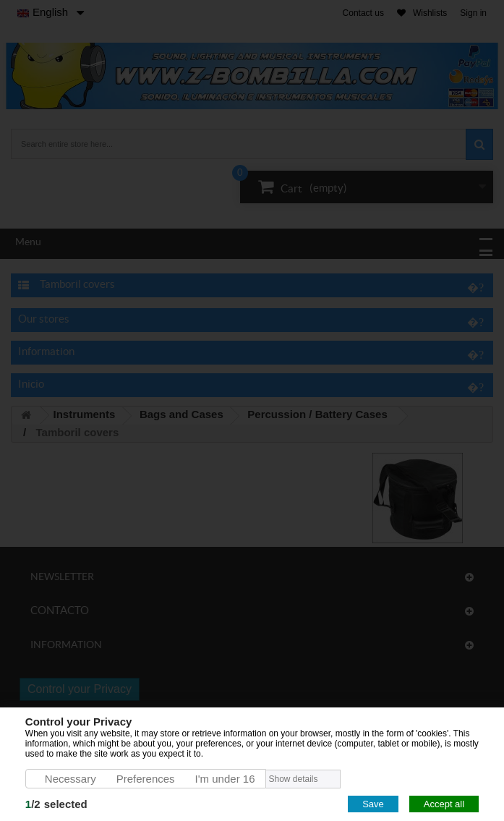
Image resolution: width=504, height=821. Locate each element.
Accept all (444, 804)
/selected (56, 804)
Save (373, 804)
